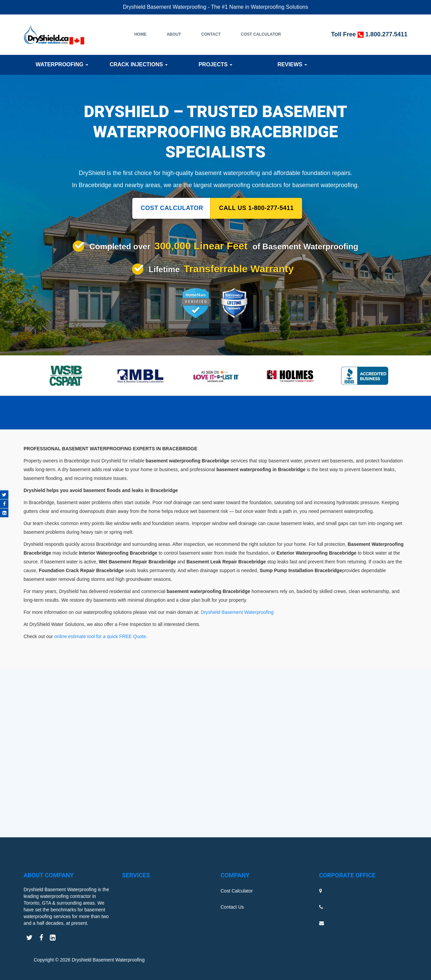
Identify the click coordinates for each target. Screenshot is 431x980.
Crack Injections (139, 64)
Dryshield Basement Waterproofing (237, 612)
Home (140, 34)
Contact (211, 34)
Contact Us (232, 907)
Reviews (292, 64)
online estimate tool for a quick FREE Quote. (101, 636)
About (174, 34)
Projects (216, 64)
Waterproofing (62, 64)
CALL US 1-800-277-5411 (257, 208)
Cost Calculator (261, 34)
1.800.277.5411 (386, 34)
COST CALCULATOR (172, 208)
